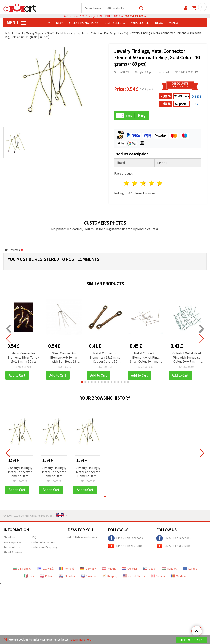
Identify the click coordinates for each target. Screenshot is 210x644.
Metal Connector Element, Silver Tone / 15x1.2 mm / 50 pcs (23, 358)
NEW (59, 23)
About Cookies (13, 553)
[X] (5, 640)
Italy (29, 577)
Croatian (130, 569)
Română (67, 569)
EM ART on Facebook (126, 539)
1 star (127, 184)
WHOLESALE (140, 23)
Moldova (179, 577)
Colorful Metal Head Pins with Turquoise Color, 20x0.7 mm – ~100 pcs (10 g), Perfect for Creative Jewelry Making (187, 358)
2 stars (135, 184)
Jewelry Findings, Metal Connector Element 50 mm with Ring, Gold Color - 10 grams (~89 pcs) (20, 472)
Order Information (43, 543)
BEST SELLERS (115, 23)
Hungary (170, 569)
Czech (150, 569)
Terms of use (12, 548)
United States (134, 577)
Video (174, 23)
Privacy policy (12, 543)
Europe (190, 569)
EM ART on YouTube (125, 547)
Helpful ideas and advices (83, 538)
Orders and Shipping (44, 548)
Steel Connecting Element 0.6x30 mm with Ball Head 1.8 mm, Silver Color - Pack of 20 (64, 358)
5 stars (160, 184)
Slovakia (67, 577)
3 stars (143, 184)
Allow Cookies (191, 640)
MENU (16, 23)
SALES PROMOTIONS (84, 23)
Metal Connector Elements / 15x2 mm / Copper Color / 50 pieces (105, 358)
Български (22, 569)
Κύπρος (110, 577)
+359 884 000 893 (133, 16)
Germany (88, 569)
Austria (109, 569)
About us (9, 538)
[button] (82, 382)
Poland (47, 577)
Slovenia (88, 577)
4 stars (152, 184)
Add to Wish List (187, 72)
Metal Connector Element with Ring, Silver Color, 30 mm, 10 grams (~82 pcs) (146, 358)
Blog (159, 23)
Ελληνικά (45, 569)
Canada (158, 577)
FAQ (34, 538)
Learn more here (82, 640)
